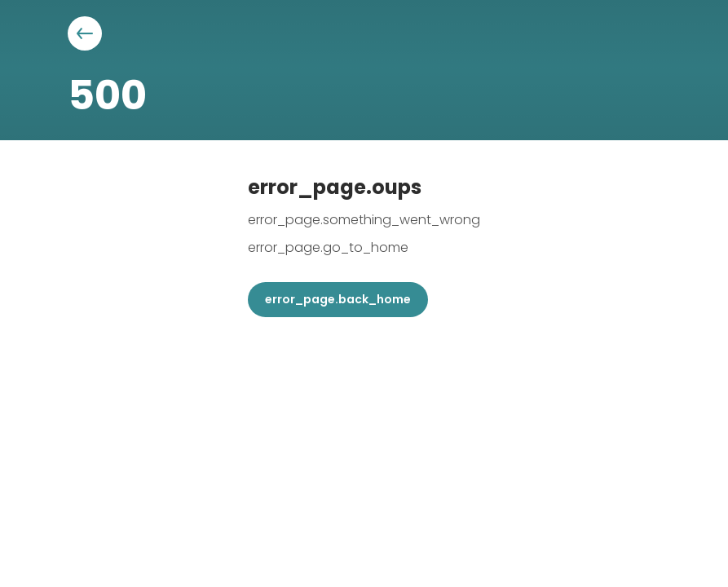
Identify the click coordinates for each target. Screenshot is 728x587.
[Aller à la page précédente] (85, 33)
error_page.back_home (338, 299)
